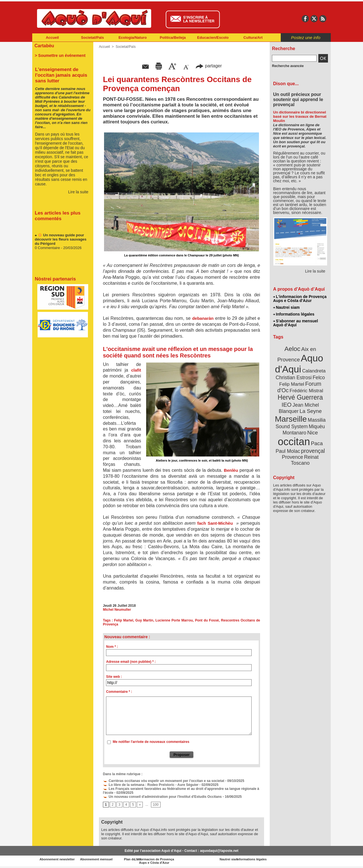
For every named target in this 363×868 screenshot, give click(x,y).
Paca (317, 443)
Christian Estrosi (294, 378)
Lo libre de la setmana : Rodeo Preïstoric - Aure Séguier (151, 785)
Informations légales (294, 314)
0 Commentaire (48, 249)
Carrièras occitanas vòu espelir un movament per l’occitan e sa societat (164, 781)
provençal (313, 451)
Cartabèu (44, 46)
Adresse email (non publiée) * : (131, 662)
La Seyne (311, 411)
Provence (292, 457)
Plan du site (157, 859)
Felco (319, 378)
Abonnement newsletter (57, 859)
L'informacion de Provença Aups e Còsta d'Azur (300, 299)
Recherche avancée (288, 66)
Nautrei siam (286, 307)
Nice (313, 433)
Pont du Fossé (207, 620)
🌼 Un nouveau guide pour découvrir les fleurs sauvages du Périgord (61, 241)
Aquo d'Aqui (299, 364)
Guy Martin (144, 620)
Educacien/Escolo (213, 37)
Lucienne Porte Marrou (174, 620)
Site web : (114, 677)
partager (209, 66)
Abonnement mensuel (107, 859)
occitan (294, 442)
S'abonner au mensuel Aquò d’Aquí (296, 323)
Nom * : (112, 647)
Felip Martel (124, 620)
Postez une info (306, 37)
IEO (287, 405)
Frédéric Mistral (306, 391)
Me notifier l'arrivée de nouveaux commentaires (151, 742)
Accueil (52, 37)
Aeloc (292, 349)
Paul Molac (288, 451)
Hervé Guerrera (300, 397)
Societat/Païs (93, 37)
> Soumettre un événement (60, 55)
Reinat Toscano (305, 460)
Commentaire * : (119, 692)
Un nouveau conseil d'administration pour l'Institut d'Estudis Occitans (162, 797)
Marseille (291, 419)
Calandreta (314, 371)
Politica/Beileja (173, 37)
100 (156, 805)
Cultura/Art (253, 37)
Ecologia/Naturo (133, 37)
